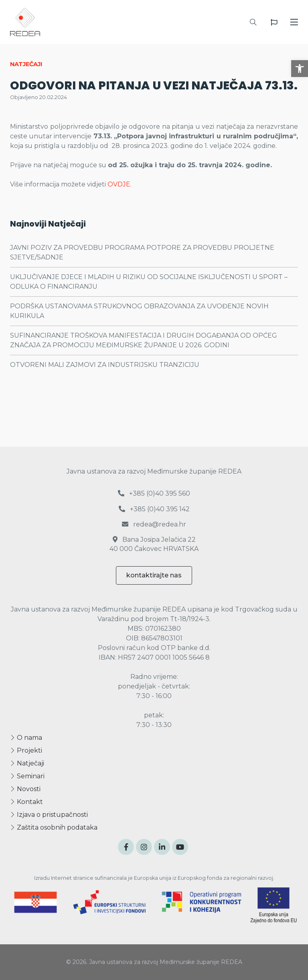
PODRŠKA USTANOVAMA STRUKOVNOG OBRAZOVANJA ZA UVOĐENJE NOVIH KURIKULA (139, 311)
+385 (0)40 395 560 (154, 493)
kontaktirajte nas (154, 575)
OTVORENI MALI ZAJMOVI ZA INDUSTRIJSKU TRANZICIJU (105, 365)
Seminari (27, 776)
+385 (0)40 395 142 (154, 509)
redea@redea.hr (154, 524)
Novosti (25, 789)
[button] (300, 69)
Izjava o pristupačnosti (49, 815)
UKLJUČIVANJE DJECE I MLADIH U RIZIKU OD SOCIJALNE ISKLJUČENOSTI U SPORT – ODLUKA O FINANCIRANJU (149, 282)
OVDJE (119, 184)
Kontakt (26, 802)
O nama (26, 738)
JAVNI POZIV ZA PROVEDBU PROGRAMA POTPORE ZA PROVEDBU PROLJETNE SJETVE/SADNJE (142, 252)
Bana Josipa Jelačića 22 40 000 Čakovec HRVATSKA (154, 544)
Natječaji (27, 763)
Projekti (26, 750)
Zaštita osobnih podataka (54, 827)
